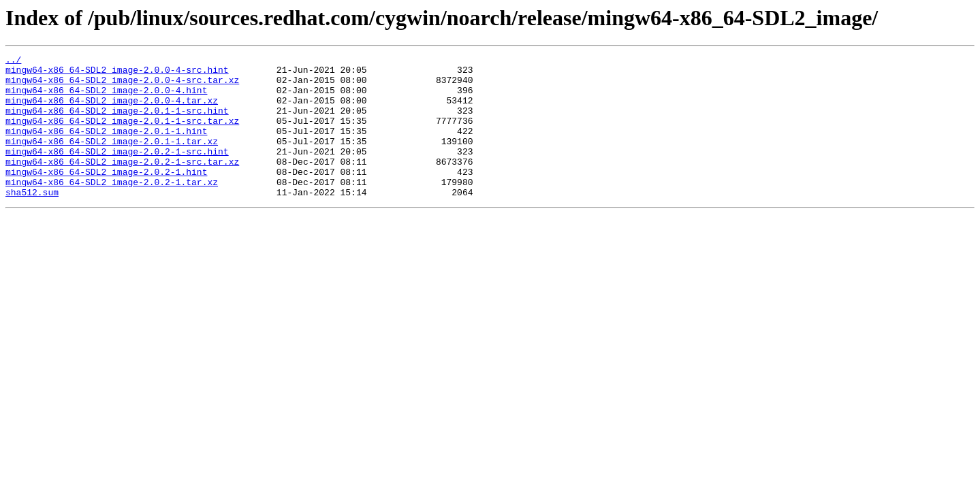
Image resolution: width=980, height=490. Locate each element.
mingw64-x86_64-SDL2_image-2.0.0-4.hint (106, 98)
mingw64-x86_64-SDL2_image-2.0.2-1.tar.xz (112, 208)
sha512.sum (32, 220)
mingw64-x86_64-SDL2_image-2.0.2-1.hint (106, 196)
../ (13, 61)
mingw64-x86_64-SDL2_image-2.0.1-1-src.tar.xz (122, 135)
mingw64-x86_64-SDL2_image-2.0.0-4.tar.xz (112, 110)
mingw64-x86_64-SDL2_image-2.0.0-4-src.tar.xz (122, 86)
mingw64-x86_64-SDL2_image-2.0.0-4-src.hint (117, 73)
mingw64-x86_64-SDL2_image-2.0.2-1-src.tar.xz (122, 184)
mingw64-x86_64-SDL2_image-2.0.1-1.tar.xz (112, 159)
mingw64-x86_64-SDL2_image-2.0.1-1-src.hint (117, 122)
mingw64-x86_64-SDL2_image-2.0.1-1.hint (106, 147)
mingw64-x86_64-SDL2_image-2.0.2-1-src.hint (117, 171)
